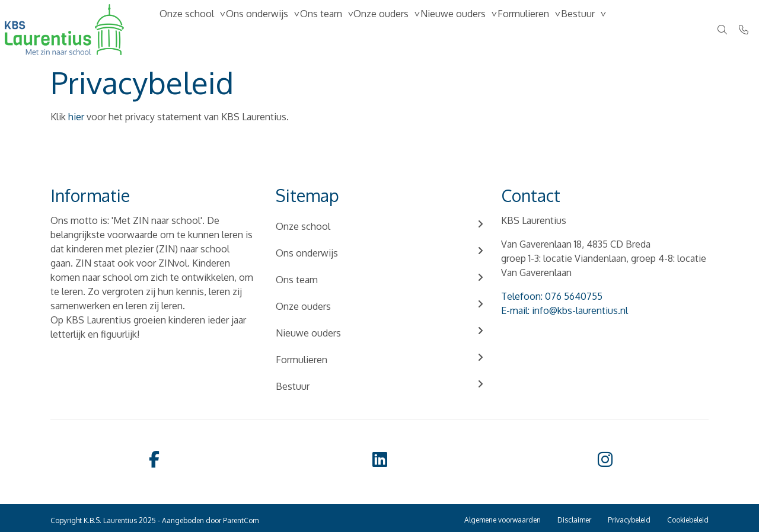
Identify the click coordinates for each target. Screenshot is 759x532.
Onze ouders (421, 30)
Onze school (193, 30)
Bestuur (652, 30)
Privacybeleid (629, 520)
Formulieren (586, 30)
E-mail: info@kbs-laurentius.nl (565, 310)
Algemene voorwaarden (503, 520)
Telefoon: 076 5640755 (552, 296)
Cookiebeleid (688, 520)
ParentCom (241, 520)
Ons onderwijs (274, 30)
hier (76, 117)
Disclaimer (574, 520)
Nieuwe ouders (505, 30)
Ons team (350, 30)
